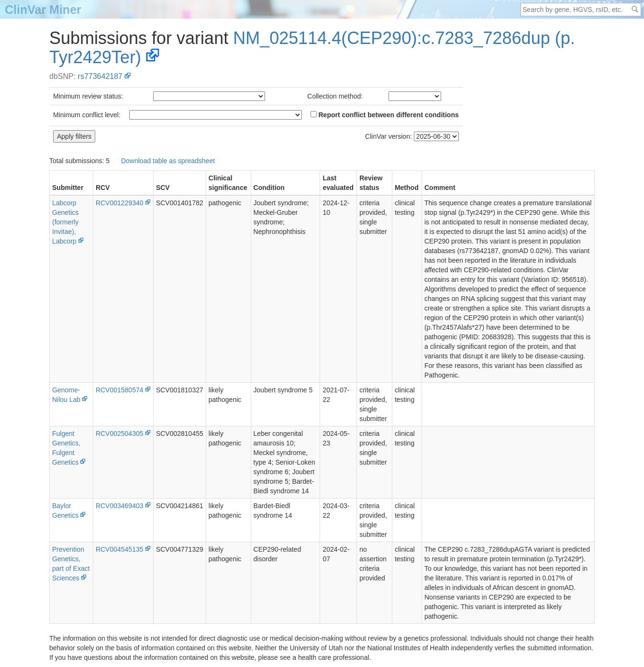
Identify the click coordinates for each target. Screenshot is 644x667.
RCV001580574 (120, 390)
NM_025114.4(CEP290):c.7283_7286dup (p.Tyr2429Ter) (312, 48)
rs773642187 (100, 76)
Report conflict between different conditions (385, 115)
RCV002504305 (120, 434)
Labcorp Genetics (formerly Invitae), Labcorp (65, 222)
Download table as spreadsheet (168, 161)
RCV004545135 (120, 549)
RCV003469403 (120, 506)
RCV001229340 (120, 203)
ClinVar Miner (43, 10)
